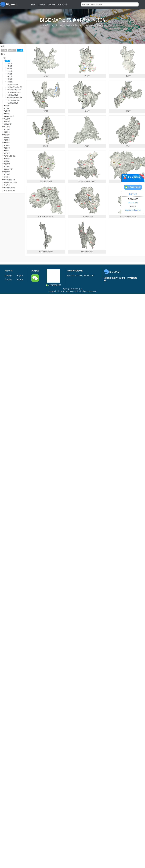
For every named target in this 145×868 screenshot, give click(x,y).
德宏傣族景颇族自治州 (15, 98)
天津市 (7, 108)
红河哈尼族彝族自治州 (15, 87)
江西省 (7, 140)
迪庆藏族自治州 (13, 103)
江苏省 (7, 129)
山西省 (7, 114)
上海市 (7, 127)
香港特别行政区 (10, 188)
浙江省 (7, 132)
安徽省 (7, 135)
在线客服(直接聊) (53, 285)
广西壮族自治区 (10, 156)
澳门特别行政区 (10, 190)
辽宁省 (7, 119)
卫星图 (4, 50)
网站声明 (20, 276)
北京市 (7, 106)
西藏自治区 (9, 169)
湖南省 (7, 151)
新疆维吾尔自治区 (11, 182)
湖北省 (7, 148)
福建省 (7, 137)
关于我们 (8, 280)
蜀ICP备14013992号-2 (72, 289)
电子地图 (51, 5)
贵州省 (7, 167)
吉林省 (7, 122)
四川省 (7, 164)
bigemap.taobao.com (133, 210)
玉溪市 (10, 69)
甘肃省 (7, 174)
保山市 (10, 71)
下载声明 (8, 276)
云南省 (8, 61)
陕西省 (7, 172)
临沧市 (10, 82)
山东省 (7, 143)
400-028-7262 (133, 203)
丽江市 (10, 77)
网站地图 (20, 280)
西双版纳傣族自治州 (14, 92)
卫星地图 (41, 5)
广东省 (7, 153)
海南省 (7, 159)
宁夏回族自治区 (10, 180)
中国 (4, 58)
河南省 (7, 145)
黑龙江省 (8, 124)
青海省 (7, 177)
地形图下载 (62, 5)
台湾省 (7, 185)
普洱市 (10, 79)
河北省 (7, 111)
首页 (33, 5)
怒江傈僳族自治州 (14, 100)
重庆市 (7, 161)
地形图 (20, 50)
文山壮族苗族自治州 (14, 90)
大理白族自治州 (13, 95)
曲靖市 (10, 66)
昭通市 (10, 74)
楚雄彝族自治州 (13, 84)
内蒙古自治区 (10, 116)
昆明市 (10, 63)
